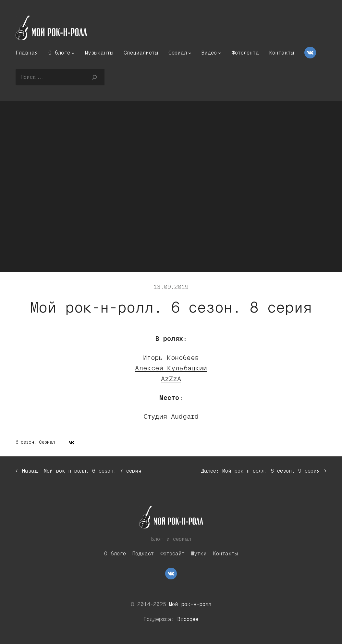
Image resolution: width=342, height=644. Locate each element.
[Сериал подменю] (190, 53)
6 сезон (25, 442)
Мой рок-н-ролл (190, 604)
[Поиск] (95, 77)
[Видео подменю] (220, 53)
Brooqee (188, 619)
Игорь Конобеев (171, 358)
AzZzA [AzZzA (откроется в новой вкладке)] (171, 379)
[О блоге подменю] (73, 53)
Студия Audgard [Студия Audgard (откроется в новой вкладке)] (171, 416)
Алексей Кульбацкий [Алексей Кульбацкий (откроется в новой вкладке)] (171, 368)
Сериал (47, 442)
